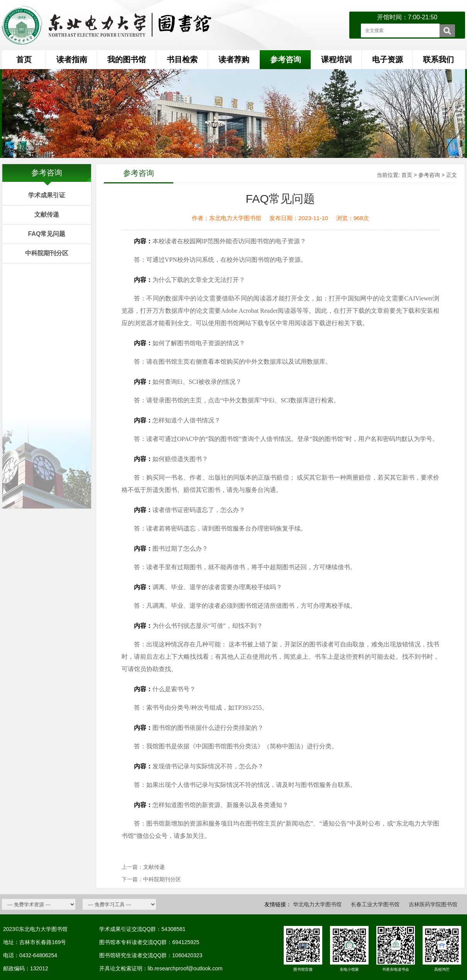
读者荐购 (234, 59)
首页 (24, 59)
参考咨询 (429, 175)
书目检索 (182, 59)
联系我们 (438, 59)
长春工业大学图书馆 (375, 904)
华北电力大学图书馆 (317, 904)
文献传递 (47, 214)
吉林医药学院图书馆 (433, 904)
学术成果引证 (47, 195)
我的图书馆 (127, 59)
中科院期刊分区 (47, 253)
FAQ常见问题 (47, 234)
